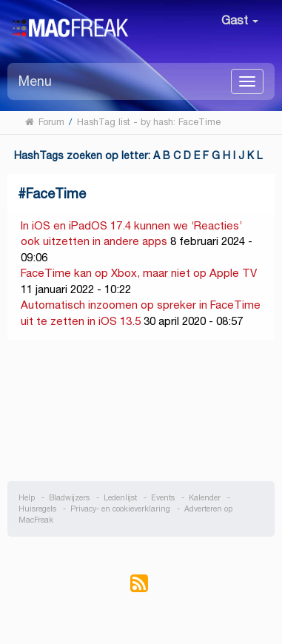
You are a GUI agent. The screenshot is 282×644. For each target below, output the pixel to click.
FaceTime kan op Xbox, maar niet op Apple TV (139, 273)
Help (27, 498)
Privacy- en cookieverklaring (120, 509)
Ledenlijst (120, 498)
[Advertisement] (141, 411)
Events (163, 498)
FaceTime (56, 194)
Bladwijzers (69, 498)
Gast (240, 20)
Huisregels (37, 509)
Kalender (205, 498)
